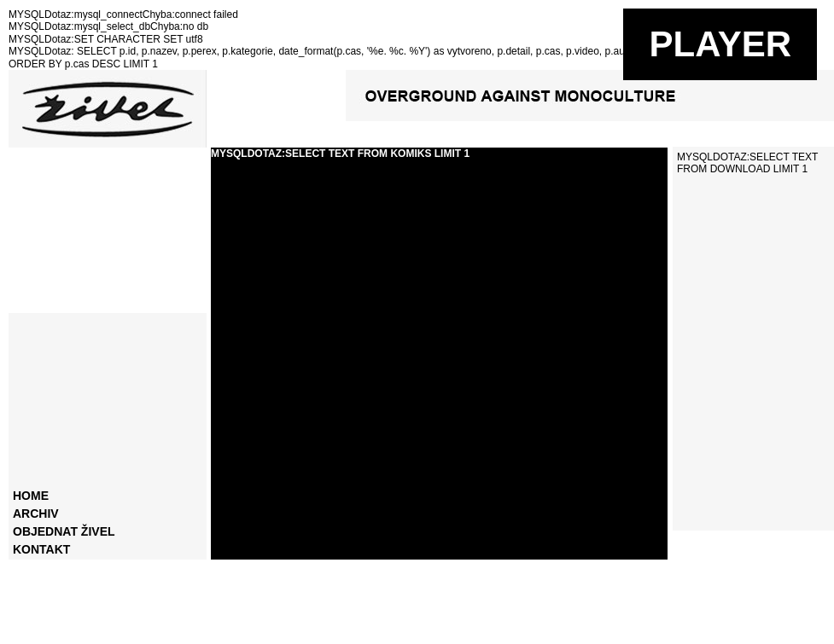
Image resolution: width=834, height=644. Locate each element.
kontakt (41, 549)
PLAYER (720, 44)
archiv (36, 513)
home (31, 496)
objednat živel (64, 531)
